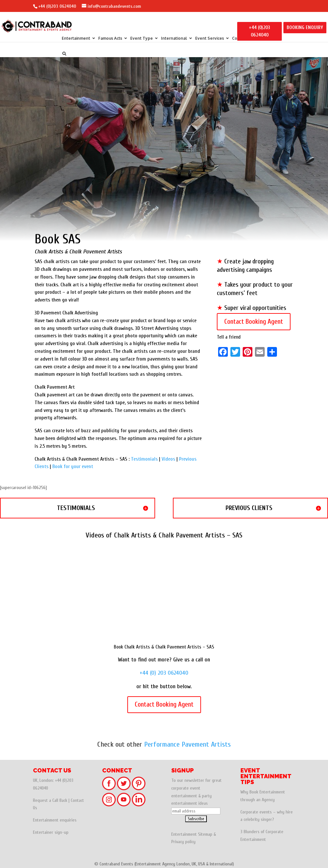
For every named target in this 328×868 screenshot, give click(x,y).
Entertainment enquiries (55, 820)
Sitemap (205, 834)
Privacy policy (183, 842)
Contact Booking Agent (254, 322)
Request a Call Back (50, 800)
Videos (168, 459)
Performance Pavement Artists (187, 744)
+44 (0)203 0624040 (57, 6)
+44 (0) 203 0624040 (164, 673)
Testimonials (144, 459)
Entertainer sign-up (51, 832)
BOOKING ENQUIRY (305, 28)
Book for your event (73, 466)
